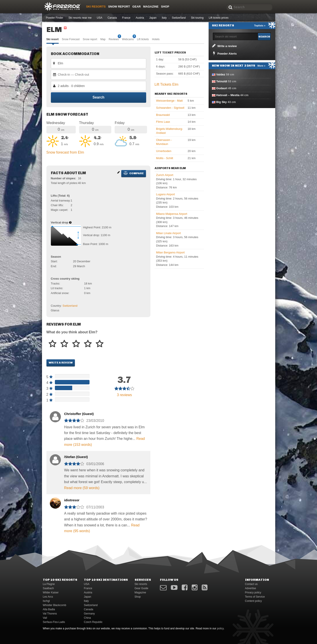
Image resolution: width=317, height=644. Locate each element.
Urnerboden (164, 151)
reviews (124, 395)
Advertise (251, 588)
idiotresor (72, 500)
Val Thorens (50, 614)
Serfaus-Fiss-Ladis (54, 622)
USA (100, 18)
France (126, 18)
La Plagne (49, 584)
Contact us (251, 584)
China (87, 618)
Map (103, 39)
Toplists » (260, 26)
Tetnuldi (222, 81)
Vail (45, 618)
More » (261, 66)
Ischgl (46, 601)
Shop (165, 7)
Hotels (156, 39)
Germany (89, 614)
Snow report (90, 39)
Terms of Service (255, 597)
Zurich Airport (165, 175)
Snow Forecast (71, 39)
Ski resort (53, 39)
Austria (140, 18)
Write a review (61, 363)
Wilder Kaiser (51, 593)
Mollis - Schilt (165, 158)
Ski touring (197, 18)
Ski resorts (96, 7)
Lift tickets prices (219, 18)
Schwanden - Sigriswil (170, 108)
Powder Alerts (224, 53)
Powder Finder (55, 18)
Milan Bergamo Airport (170, 252)
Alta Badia (49, 609)
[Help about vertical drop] (70, 222)
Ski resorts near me (80, 18)
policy (220, 628)
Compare (134, 173)
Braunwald (163, 115)
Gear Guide (142, 588)
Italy (164, 18)
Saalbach (48, 588)
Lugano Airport (166, 194)
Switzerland (179, 18)
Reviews (114, 39)
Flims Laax (163, 122)
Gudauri (222, 88)
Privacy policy (253, 593)
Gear (137, 7)
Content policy (253, 601)
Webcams (128, 39)
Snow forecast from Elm (65, 152)
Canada (112, 18)
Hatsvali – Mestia (228, 95)
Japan (153, 18)
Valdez (221, 74)
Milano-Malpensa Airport (172, 214)
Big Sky (221, 102)
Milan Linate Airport (168, 233)
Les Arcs (48, 597)
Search (98, 98)
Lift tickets (143, 39)
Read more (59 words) (82, 488)
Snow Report (119, 7)
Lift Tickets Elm (167, 84)
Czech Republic (93, 622)
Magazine (151, 7)
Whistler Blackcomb (55, 605)
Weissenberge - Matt (169, 101)
